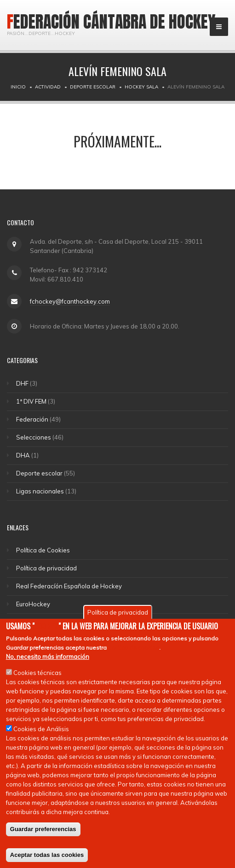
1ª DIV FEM (31, 401)
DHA (23, 455)
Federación (32, 419)
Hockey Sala (141, 87)
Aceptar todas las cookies (47, 858)
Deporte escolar (93, 87)
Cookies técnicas (37, 676)
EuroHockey (33, 604)
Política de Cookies (43, 550)
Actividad (48, 87)
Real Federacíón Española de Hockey (69, 586)
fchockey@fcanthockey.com (70, 301)
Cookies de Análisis (41, 732)
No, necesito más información (48, 660)
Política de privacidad (46, 568)
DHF (22, 383)
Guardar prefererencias (43, 832)
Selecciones (34, 437)
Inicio (18, 87)
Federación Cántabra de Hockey (111, 22)
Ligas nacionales (40, 491)
